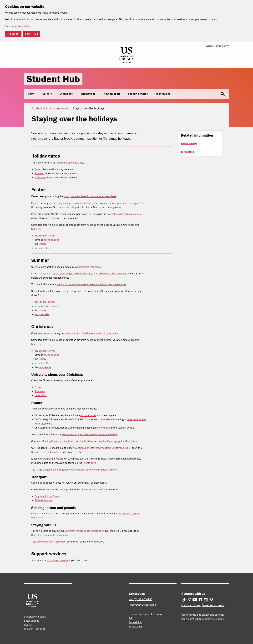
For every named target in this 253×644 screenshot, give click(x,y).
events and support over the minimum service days (90, 434)
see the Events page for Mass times (118, 441)
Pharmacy (40, 391)
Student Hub (53, 79)
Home (31, 94)
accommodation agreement (113, 203)
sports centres (51, 240)
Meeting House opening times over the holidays (68, 441)
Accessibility (136, 622)
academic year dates (68, 163)
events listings (70, 207)
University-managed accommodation (71, 203)
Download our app (191, 605)
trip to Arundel (88, 415)
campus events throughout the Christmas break (104, 448)
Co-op (38, 387)
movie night (104, 428)
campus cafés (42, 248)
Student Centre (47, 235)
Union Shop (41, 395)
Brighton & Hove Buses (47, 496)
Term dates (187, 152)
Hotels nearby (189, 143)
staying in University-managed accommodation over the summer (91, 284)
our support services (58, 560)
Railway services (43, 500)
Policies (185, 615)
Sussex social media (213, 605)
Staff (227, 46)
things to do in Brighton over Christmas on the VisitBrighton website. (80, 470)
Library (42, 244)
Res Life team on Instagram (46, 452)
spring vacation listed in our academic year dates (90, 196)
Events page (89, 463)
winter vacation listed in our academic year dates (91, 333)
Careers (47, 94)
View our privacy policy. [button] (18, 26)
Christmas (40, 177)
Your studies (163, 94)
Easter (38, 169)
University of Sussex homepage (146, 614)
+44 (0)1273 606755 (141, 599)
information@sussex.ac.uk (143, 605)
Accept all (32, 34)
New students (112, 94)
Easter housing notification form (124, 214)
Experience (66, 94)
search (223, 94)
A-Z (131, 618)
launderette (45, 367)
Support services (138, 94)
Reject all (13, 34)
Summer (39, 173)
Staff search (135, 626)
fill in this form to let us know (52, 535)
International (88, 94)
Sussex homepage (213, 46)
